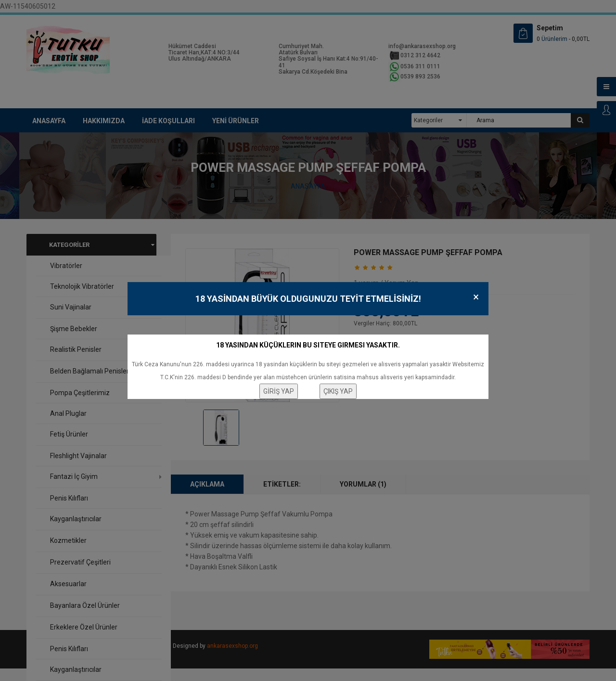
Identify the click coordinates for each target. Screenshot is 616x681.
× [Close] (476, 297)
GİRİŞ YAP (279, 391)
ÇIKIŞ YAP (338, 391)
